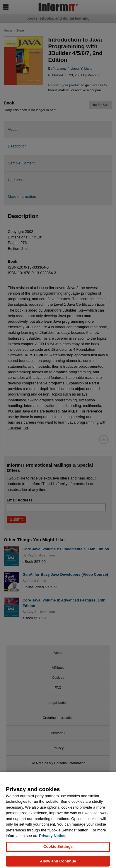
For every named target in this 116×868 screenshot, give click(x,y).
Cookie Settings (58, 850)
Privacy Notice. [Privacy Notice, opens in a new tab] (53, 839)
